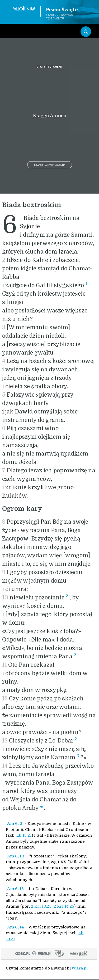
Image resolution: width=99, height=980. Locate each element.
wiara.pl (80, 968)
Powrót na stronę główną (50, 165)
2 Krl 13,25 (41, 906)
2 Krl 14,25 (64, 906)
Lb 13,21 (24, 835)
